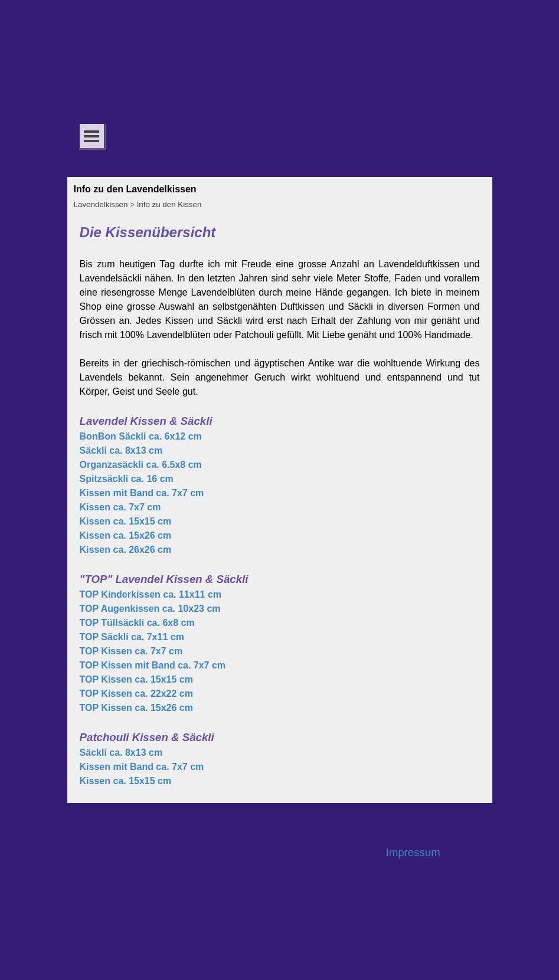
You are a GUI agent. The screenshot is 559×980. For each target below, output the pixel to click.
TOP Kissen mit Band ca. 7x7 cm (153, 665)
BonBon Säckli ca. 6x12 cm (141, 436)
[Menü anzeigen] (92, 136)
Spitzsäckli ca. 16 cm (127, 479)
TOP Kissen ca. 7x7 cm (131, 651)
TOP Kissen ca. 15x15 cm (136, 679)
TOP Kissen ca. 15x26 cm (136, 708)
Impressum (413, 852)
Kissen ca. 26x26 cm (126, 550)
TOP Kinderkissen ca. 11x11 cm (151, 594)
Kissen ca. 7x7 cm (120, 507)
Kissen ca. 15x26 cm (126, 535)
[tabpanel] (280, 505)
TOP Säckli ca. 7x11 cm (132, 637)
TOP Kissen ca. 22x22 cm (136, 694)
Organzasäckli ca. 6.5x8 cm (141, 465)
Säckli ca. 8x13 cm (121, 450)
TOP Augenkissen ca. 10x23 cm (150, 609)
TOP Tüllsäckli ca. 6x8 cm (137, 623)
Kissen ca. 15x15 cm (126, 521)
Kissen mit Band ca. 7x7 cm (142, 493)
